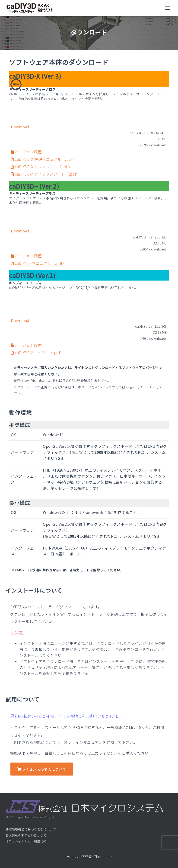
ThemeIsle (103, 856)
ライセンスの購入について (42, 769)
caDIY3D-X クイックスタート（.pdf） (46, 174)
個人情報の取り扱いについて (26, 835)
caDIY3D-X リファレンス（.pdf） (42, 167)
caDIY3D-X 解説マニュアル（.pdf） (44, 159)
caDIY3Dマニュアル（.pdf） (37, 352)
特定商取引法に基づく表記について (31, 829)
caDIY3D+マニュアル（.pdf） (39, 263)
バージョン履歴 (26, 152)
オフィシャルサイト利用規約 (26, 841)
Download (20, 127)
